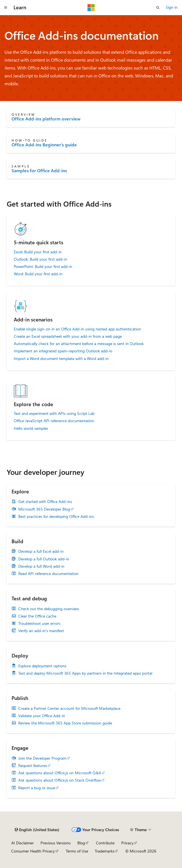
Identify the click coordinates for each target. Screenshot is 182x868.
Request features (33, 766)
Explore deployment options (42, 666)
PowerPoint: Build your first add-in (43, 267)
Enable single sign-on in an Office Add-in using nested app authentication (77, 329)
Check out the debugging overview (49, 609)
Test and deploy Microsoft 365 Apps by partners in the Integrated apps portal (85, 673)
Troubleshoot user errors (39, 623)
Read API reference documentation (48, 574)
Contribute (105, 843)
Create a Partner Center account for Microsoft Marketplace (69, 708)
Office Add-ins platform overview (46, 119)
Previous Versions (56, 843)
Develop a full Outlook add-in (44, 559)
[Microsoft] (91, 8)
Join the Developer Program (42, 758)
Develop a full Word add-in (41, 566)
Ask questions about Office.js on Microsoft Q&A (60, 773)
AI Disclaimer (23, 843)
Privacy (127, 843)
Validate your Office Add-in (42, 716)
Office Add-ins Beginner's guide (44, 145)
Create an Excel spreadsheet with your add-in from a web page (68, 336)
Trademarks (105, 851)
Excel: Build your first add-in (38, 252)
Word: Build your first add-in (38, 274)
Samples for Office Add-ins (39, 171)
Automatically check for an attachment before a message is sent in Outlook (79, 344)
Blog (81, 843)
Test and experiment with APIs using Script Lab (54, 413)
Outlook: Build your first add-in (41, 259)
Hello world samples (31, 428)
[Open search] (158, 8)
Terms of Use (77, 851)
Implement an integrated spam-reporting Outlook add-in (63, 351)
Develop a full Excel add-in (41, 551)
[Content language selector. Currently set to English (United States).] (37, 830)
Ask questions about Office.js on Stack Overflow (60, 780)
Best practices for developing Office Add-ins (56, 516)
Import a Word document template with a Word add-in (61, 359)
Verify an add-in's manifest (41, 631)
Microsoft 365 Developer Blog (44, 509)
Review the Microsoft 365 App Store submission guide (65, 723)
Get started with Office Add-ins (45, 502)
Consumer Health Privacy (33, 851)
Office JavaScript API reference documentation (54, 421)
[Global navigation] (6, 8)
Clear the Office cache (37, 616)
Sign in (172, 7)
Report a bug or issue (37, 788)
